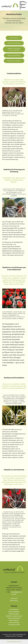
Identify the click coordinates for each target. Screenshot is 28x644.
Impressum (14, 598)
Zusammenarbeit (14, 623)
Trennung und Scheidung (14, 43)
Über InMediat (14, 610)
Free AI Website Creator (14, 642)
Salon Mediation (14, 620)
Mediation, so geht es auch (14, 616)
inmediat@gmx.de (16, 592)
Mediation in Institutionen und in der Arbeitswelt (14, 49)
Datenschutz (14, 601)
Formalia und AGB (14, 625)
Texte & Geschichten (14, 618)
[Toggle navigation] (26, 2)
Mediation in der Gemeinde (14, 61)
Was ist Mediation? (14, 612)
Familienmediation (14, 38)
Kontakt (14, 594)
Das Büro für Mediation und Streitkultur (23, 5)
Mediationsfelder (14, 614)
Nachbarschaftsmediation (14, 56)
